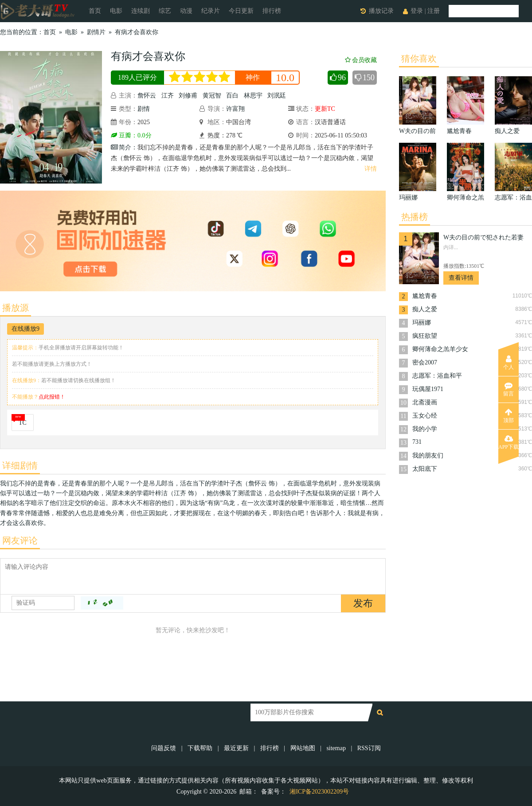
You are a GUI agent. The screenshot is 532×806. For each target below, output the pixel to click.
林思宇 (253, 96)
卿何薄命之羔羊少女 (440, 349)
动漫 (186, 11)
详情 (371, 169)
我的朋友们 (428, 456)
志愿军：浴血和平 (437, 376)
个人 (509, 363)
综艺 (165, 11)
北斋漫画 (425, 402)
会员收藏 (361, 60)
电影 (116, 11)
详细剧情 (20, 466)
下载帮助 (200, 748)
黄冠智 (212, 96)
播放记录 (381, 11)
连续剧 (141, 11)
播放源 (16, 308)
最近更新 (236, 748)
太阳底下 (425, 469)
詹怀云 (147, 96)
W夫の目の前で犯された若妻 (483, 237)
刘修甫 (188, 96)
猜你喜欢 (419, 59)
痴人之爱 (425, 309)
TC (23, 423)
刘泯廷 (277, 96)
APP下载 (509, 442)
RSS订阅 (369, 748)
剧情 (144, 109)
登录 (417, 11)
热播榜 (415, 217)
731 (417, 442)
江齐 (168, 96)
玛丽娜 (422, 323)
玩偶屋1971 (428, 389)
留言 (509, 389)
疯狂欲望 (425, 336)
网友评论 (20, 540)
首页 (95, 11)
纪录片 (211, 11)
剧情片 (96, 32)
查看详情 (461, 278)
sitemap (336, 748)
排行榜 (272, 11)
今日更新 (241, 11)
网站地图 (303, 748)
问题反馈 (164, 748)
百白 (232, 96)
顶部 (509, 416)
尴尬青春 (425, 296)
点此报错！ (52, 397)
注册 (434, 11)
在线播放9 (25, 329)
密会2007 (425, 362)
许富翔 (235, 109)
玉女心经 (425, 416)
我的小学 (425, 429)
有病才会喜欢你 (137, 32)
